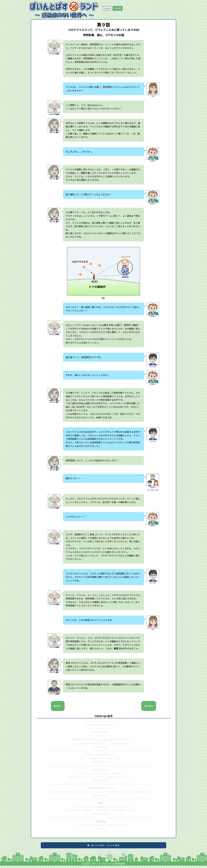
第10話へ (148, 708)
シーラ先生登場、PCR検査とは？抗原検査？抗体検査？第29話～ (101, 830)
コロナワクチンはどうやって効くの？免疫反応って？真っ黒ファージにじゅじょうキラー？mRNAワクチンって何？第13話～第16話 (101, 779)
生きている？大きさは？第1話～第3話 (101, 733)
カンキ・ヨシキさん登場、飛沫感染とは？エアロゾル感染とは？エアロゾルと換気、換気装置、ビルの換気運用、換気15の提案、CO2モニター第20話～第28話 (101, 813)
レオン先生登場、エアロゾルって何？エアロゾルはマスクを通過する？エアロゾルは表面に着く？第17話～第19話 (101, 796)
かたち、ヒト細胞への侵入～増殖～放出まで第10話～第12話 (101, 763)
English (108, 8)
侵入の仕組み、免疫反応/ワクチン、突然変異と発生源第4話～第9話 (101, 748)
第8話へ (59, 708)
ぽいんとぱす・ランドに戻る (105, 849)
